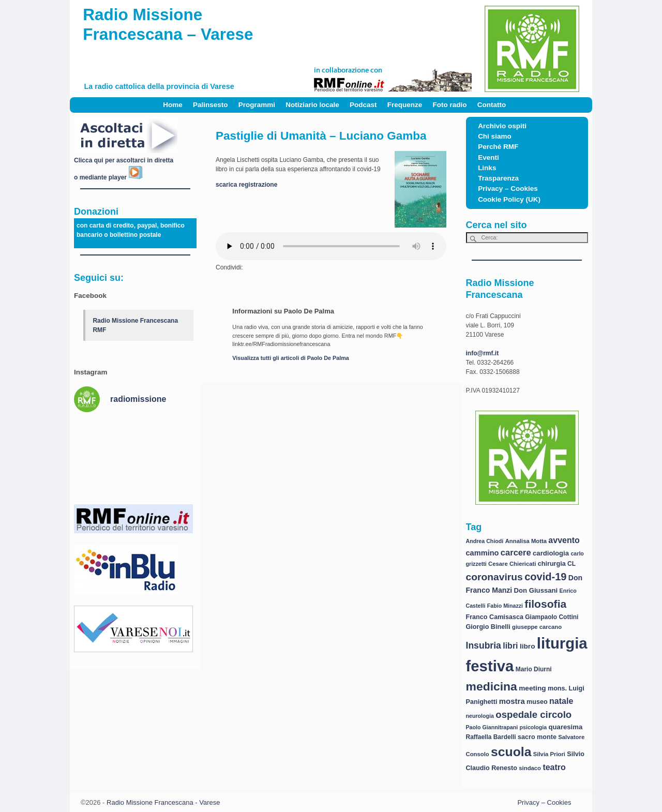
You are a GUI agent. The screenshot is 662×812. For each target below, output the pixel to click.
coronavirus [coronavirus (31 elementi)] (494, 577)
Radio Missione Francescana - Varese (163, 802)
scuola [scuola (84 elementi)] (511, 752)
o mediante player (108, 177)
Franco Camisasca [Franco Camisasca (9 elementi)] (495, 617)
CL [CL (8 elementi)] (571, 564)
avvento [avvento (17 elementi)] (564, 540)
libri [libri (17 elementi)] (510, 646)
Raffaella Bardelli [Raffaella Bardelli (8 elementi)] (491, 737)
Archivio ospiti (502, 126)
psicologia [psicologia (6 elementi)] (533, 727)
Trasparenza (498, 178)
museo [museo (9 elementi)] (537, 702)
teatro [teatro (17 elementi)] (554, 767)
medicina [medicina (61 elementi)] (492, 686)
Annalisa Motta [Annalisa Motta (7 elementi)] (526, 541)
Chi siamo (495, 136)
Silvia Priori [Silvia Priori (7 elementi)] (549, 754)
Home (173, 105)
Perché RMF (498, 147)
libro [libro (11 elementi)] (528, 646)
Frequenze (405, 105)
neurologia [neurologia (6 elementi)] (480, 716)
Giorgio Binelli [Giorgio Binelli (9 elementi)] (488, 627)
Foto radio (450, 105)
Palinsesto (210, 105)
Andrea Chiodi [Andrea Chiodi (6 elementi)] (485, 541)
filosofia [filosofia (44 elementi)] (545, 604)
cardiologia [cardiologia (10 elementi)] (551, 553)
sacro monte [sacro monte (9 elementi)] (537, 737)
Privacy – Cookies (508, 189)
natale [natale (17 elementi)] (561, 701)
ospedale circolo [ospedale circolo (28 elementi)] (533, 715)
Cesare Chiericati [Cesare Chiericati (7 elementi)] (512, 564)
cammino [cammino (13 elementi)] (483, 553)
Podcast (363, 105)
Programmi (257, 105)
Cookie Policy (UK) (509, 199)
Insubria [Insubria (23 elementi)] (484, 645)
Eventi (488, 157)
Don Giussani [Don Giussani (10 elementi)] (536, 590)
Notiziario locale (312, 105)
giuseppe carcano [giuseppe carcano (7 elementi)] (537, 627)
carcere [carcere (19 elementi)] (516, 553)
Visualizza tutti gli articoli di (290, 358)
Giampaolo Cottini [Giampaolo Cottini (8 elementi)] (552, 617)
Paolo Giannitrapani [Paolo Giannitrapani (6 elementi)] (492, 727)
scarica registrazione (246, 185)
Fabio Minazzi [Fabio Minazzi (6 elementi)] (505, 606)
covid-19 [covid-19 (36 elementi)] (545, 577)
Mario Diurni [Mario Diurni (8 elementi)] (534, 669)
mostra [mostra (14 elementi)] (512, 701)
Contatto (492, 105)
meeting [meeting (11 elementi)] (532, 688)
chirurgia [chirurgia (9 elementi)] (552, 564)
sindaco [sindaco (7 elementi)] (530, 768)
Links (487, 168)
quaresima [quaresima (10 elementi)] (566, 727)
